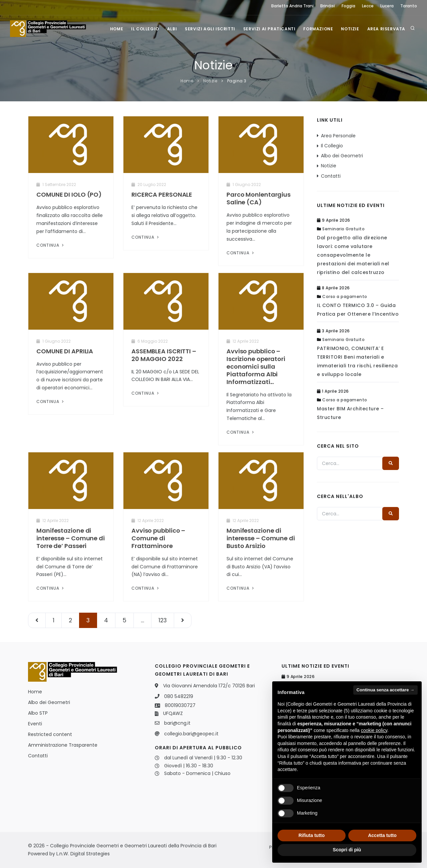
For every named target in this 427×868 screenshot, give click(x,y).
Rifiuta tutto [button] (312, 835)
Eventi (35, 724)
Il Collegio (145, 29)
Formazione (318, 29)
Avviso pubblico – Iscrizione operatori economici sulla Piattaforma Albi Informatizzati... (256, 366)
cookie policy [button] (374, 730)
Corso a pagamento (345, 296)
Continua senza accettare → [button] (385, 690)
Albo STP (38, 713)
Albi (172, 29)
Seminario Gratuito (343, 229)
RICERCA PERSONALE (162, 194)
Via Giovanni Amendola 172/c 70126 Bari (209, 686)
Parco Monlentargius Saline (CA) (259, 198)
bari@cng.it (177, 723)
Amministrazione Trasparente (63, 745)
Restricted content (50, 734)
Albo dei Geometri (342, 156)
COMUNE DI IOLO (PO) (69, 194)
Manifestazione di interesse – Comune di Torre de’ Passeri (71, 538)
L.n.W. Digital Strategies (83, 854)
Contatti (331, 176)
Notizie (350, 29)
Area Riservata (386, 29)
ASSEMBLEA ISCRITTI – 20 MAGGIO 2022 (164, 355)
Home (117, 29)
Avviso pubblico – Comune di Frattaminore (158, 538)
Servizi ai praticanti (269, 29)
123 (163, 620)
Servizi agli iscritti (210, 29)
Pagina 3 (237, 81)
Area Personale (338, 136)
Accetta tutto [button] (382, 835)
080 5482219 (179, 696)
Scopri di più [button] (347, 850)
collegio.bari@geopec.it (191, 734)
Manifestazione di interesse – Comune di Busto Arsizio (261, 538)
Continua (51, 245)
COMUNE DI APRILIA (65, 351)
